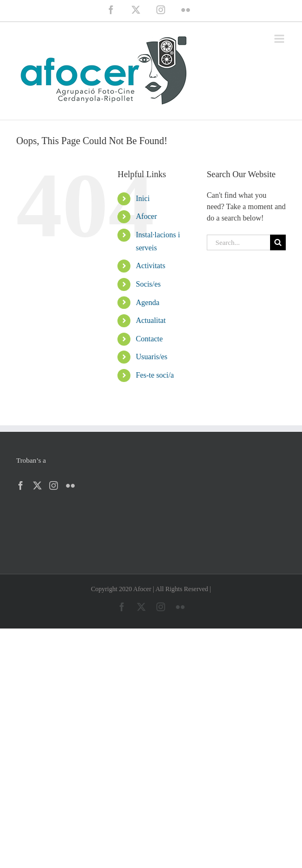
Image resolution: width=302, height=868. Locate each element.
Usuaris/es (152, 357)
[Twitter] (37, 485)
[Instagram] (54, 485)
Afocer (146, 216)
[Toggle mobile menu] (280, 39)
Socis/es (148, 284)
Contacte (149, 339)
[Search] (278, 242)
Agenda (148, 303)
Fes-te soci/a (155, 375)
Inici (143, 199)
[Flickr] (70, 485)
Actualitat (151, 320)
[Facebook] (21, 485)
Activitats (150, 266)
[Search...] (238, 242)
